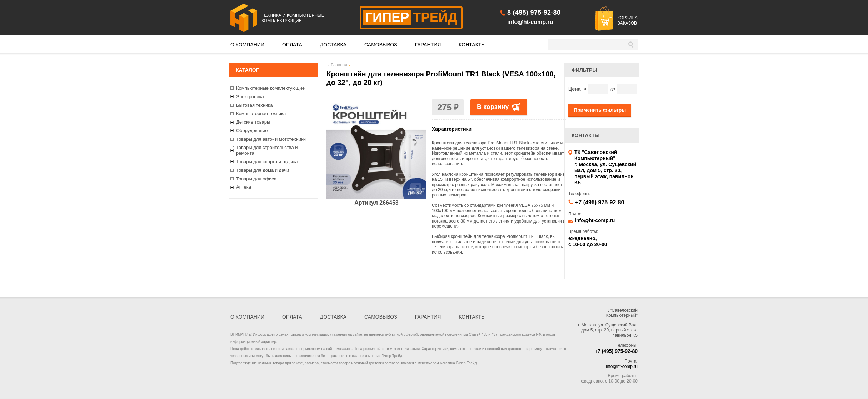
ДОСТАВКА (333, 45)
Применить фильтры (600, 110)
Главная (339, 65)
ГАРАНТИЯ (428, 45)
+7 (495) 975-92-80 (600, 202)
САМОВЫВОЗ (381, 45)
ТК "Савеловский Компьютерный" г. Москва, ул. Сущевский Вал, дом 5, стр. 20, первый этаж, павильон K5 (605, 167)
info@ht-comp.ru (530, 22)
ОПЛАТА (292, 45)
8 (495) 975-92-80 (534, 13)
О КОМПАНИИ (247, 45)
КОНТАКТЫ (472, 45)
